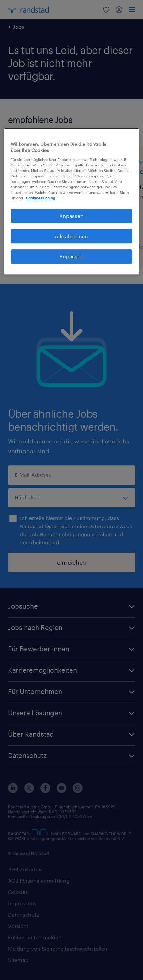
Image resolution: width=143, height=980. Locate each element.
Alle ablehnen (71, 236)
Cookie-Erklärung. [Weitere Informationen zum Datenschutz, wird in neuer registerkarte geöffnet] (41, 198)
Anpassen (71, 256)
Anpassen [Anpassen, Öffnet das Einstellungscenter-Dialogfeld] (71, 216)
